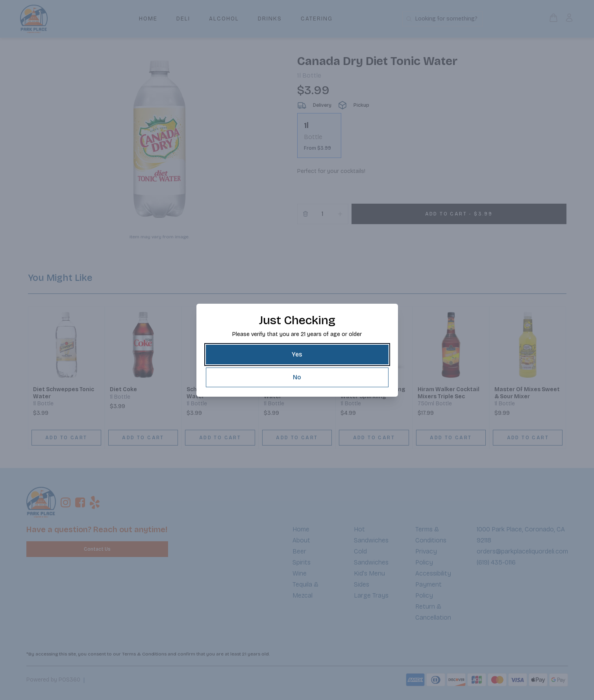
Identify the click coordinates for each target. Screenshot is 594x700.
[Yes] (297, 355)
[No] (297, 377)
